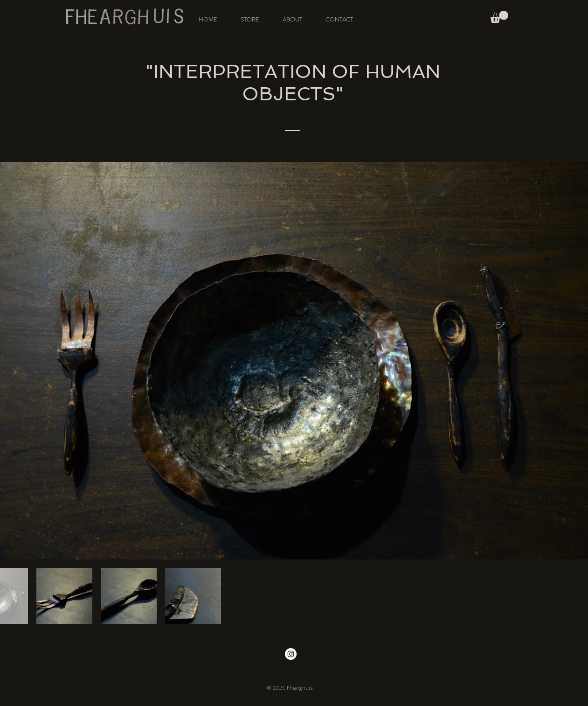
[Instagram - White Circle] (291, 654)
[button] (499, 17)
